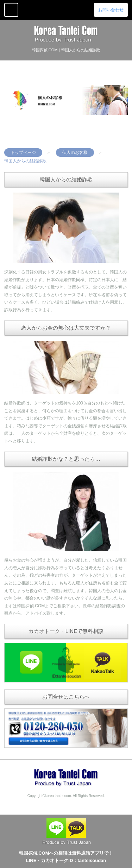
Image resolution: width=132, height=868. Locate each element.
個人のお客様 (75, 153)
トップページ (23, 153)
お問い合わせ (111, 10)
